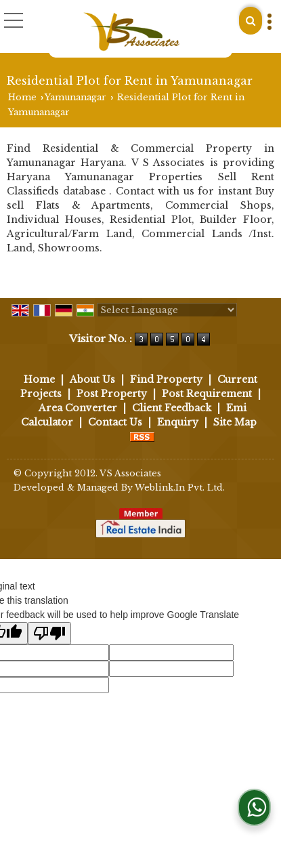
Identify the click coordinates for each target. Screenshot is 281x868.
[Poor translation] (49, 633)
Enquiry (178, 422)
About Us (92, 379)
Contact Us (115, 422)
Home (22, 97)
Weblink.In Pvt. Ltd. (180, 488)
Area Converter (78, 408)
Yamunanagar (75, 97)
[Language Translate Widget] (167, 310)
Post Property (112, 394)
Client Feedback (172, 408)
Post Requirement (207, 394)
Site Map (235, 422)
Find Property (166, 379)
